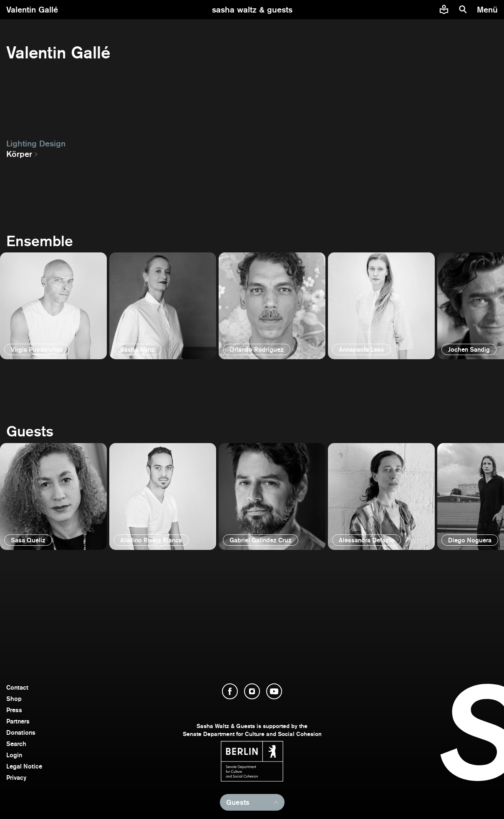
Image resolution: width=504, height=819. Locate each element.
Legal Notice (24, 766)
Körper (19, 154)
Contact (17, 687)
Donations (21, 732)
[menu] (488, 10)
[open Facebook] (230, 691)
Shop (14, 699)
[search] (463, 10)
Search (16, 744)
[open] (53, 306)
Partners (18, 721)
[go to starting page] (252, 10)
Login (14, 755)
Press (14, 710)
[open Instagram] (252, 691)
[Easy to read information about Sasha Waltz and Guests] (444, 10)
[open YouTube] (274, 691)
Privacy (16, 777)
